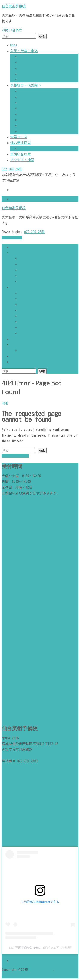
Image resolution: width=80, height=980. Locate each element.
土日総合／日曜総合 (34, 120)
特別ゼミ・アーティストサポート (44, 125)
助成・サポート (31, 74)
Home (14, 45)
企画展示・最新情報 (34, 148)
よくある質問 (29, 80)
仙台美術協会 (20, 143)
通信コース (29, 131)
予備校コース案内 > (26, 85)
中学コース (19, 137)
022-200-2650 (12, 169)
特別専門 (26, 102)
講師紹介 (26, 57)
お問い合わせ (12, 30)
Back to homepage (15, 456)
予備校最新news (31, 62)
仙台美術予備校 (14, 6)
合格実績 (26, 68)
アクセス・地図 (22, 160)
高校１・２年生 (31, 108)
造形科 (24, 97)
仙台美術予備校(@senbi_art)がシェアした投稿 (40, 947)
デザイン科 (27, 91)
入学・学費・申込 (24, 51)
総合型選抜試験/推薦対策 (38, 114)
